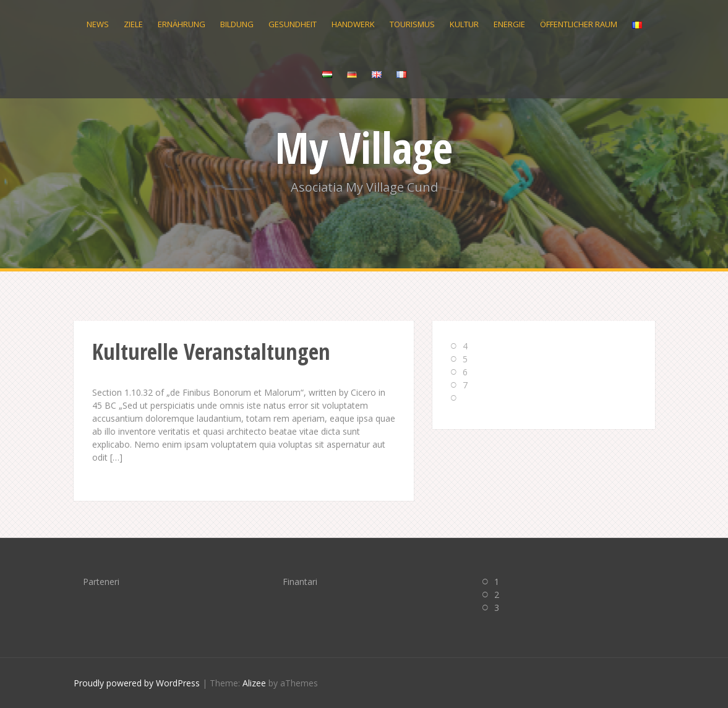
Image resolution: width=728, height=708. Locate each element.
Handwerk (353, 24)
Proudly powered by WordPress (137, 683)
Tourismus (412, 24)
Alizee (254, 683)
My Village (364, 147)
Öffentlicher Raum (579, 24)
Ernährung (182, 24)
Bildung (237, 24)
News (98, 24)
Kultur (464, 24)
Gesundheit (293, 24)
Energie (509, 24)
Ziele (133, 24)
